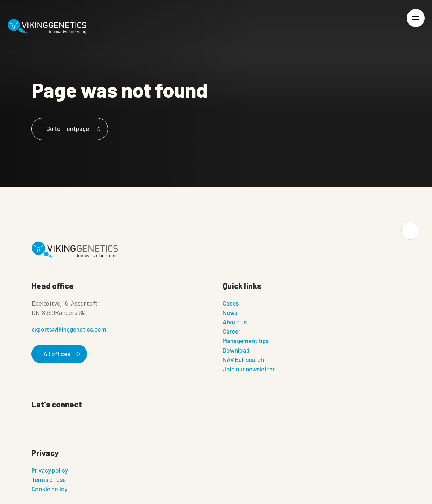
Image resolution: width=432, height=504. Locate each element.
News (230, 312)
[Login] (391, 27)
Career (232, 331)
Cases (231, 303)
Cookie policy (49, 489)
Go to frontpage (72, 128)
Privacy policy (50, 470)
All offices (60, 354)
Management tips (246, 341)
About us (235, 322)
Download (236, 350)
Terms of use (49, 479)
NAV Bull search (243, 359)
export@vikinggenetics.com (69, 329)
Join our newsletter (249, 369)
